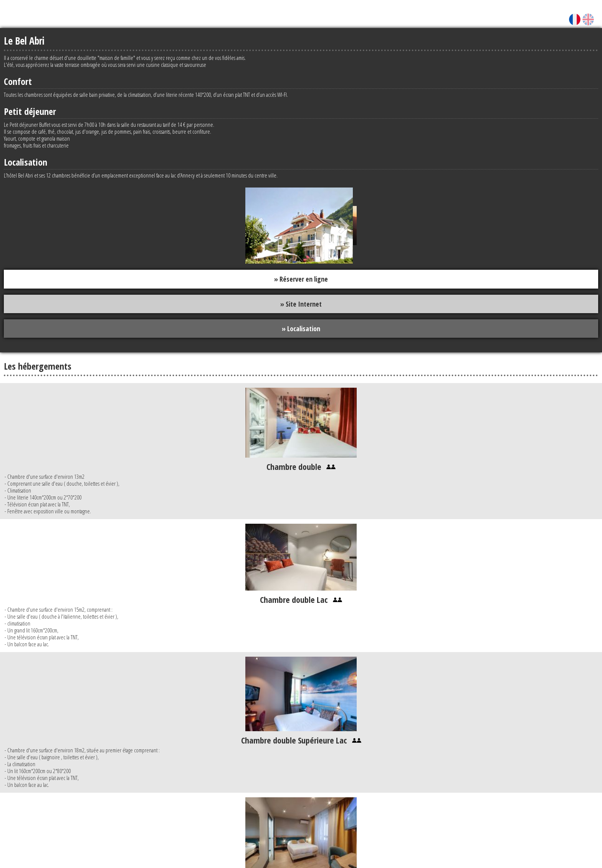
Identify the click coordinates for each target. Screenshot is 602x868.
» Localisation (301, 329)
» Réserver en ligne (301, 279)
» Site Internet (301, 304)
